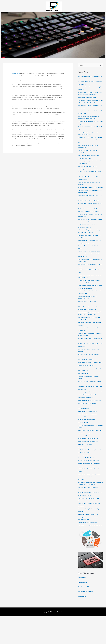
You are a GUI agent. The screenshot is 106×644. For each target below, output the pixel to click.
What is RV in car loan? (84, 475)
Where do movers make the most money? (89, 461)
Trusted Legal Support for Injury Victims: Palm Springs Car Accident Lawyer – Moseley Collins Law (90, 174)
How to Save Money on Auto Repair (88, 440)
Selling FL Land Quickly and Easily (87, 380)
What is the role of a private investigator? (89, 169)
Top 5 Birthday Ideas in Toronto (86, 415)
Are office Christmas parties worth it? (88, 412)
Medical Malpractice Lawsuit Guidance (88, 547)
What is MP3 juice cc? (84, 388)
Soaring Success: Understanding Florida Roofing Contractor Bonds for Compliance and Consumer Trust (89, 142)
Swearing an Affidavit (84, 437)
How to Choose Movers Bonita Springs (88, 434)
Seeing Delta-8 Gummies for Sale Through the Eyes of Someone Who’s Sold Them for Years (90, 103)
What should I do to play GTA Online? (88, 423)
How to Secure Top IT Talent (86, 464)
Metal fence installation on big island (88, 98)
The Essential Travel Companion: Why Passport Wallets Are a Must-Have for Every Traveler (90, 216)
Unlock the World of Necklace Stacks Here (89, 478)
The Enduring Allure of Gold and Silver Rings (90, 206)
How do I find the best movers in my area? (89, 539)
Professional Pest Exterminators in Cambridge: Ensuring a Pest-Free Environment (87, 251)
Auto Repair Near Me (83, 443)
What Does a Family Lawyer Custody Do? (89, 486)
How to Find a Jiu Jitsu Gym (85, 521)
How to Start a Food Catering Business (88, 431)
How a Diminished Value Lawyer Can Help (89, 459)
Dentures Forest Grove (84, 456)
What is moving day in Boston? (86, 372)
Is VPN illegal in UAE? (84, 467)
